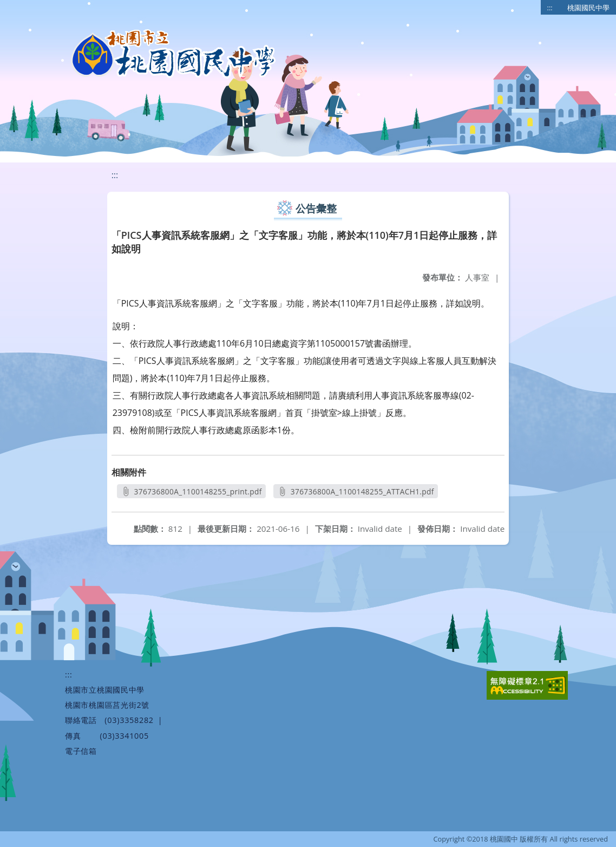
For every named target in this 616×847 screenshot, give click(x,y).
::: (550, 8)
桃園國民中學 (588, 8)
